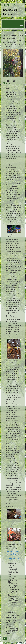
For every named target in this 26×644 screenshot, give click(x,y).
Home (5, 639)
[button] (4, 63)
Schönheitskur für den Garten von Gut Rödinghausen (13, 555)
